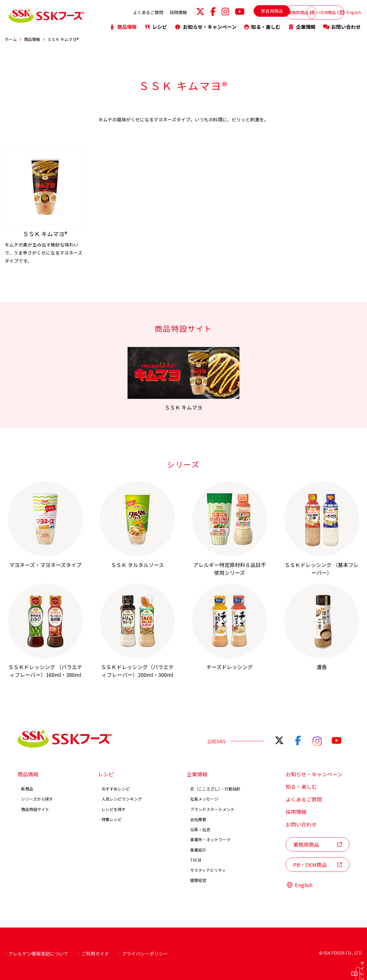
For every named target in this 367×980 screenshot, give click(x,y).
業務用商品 (268, 11)
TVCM (194, 860)
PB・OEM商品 (311, 11)
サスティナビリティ (206, 870)
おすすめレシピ (114, 789)
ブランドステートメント (211, 809)
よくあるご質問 (116, 11)
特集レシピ (110, 819)
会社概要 (196, 819)
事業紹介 (196, 850)
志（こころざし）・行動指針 (214, 789)
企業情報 (302, 24)
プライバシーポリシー (143, 953)
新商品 (25, 789)
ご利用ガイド (93, 953)
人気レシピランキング (120, 799)
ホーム (11, 39)
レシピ (156, 24)
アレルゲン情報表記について (36, 953)
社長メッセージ (203, 799)
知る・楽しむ (262, 24)
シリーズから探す (35, 799)
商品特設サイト (33, 809)
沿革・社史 (199, 829)
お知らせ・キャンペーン (205, 24)
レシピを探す (112, 809)
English (351, 11)
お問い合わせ (342, 24)
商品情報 (123, 24)
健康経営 (196, 880)
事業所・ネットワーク (209, 840)
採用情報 (147, 11)
